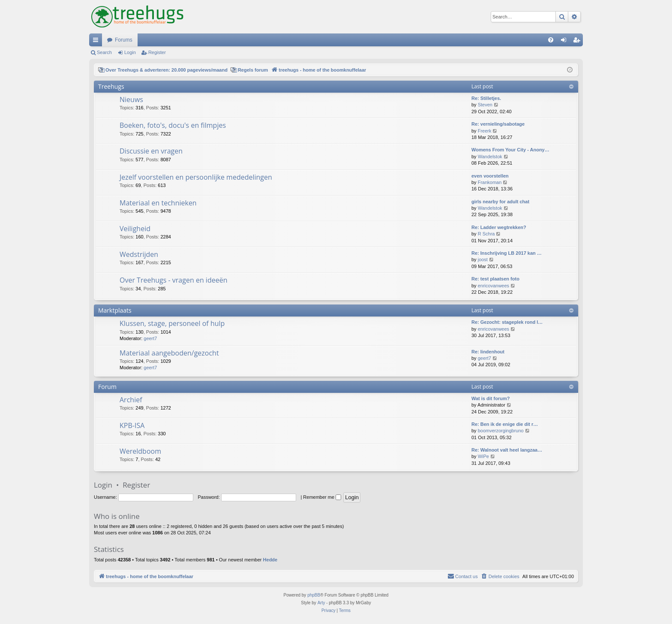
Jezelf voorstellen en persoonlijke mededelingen (196, 177)
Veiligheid (135, 229)
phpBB (314, 595)
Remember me (322, 497)
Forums (124, 40)
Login (130, 52)
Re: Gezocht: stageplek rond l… (507, 322)
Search (104, 52)
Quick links (97, 42)
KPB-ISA (132, 425)
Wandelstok (490, 157)
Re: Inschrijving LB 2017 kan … (507, 253)
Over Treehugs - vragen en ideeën (173, 280)
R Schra (486, 234)
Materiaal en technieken (158, 203)
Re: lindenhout (488, 352)
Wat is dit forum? (490, 398)
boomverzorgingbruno (501, 431)
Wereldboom (140, 451)
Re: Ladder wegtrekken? (499, 227)
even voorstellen (490, 176)
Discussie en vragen (151, 151)
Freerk (485, 131)
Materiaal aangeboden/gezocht (169, 353)
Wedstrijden (139, 254)
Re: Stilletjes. (486, 98)
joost (483, 259)
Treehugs (111, 86)
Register (157, 52)
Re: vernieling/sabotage (498, 124)
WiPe (483, 456)
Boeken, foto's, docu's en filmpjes (173, 125)
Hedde (270, 560)
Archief (131, 400)
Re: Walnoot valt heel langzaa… (507, 450)
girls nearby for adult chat (500, 202)
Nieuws (131, 99)
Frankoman (490, 182)
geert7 (150, 338)
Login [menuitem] (565, 42)
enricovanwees (493, 286)
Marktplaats (115, 310)
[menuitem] (551, 40)
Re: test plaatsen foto (495, 279)
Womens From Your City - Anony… (510, 150)
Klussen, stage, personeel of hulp (172, 323)
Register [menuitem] (578, 42)
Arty (321, 603)
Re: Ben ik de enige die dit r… (505, 424)
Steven (485, 105)
